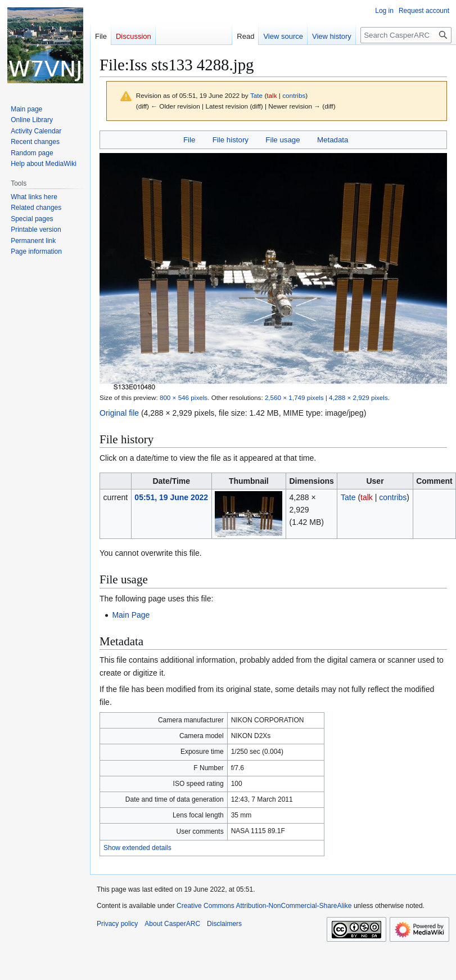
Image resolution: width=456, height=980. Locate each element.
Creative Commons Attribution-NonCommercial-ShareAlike (264, 906)
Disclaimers (224, 924)
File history (231, 140)
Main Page (131, 615)
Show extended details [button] (137, 848)
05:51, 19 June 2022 (171, 497)
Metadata (333, 140)
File (189, 140)
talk (272, 95)
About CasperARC (172, 924)
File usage (283, 140)
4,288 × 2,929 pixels (358, 397)
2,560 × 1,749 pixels (294, 397)
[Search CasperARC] (406, 35)
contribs (294, 95)
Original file (119, 413)
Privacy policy (117, 924)
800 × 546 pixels (184, 397)
